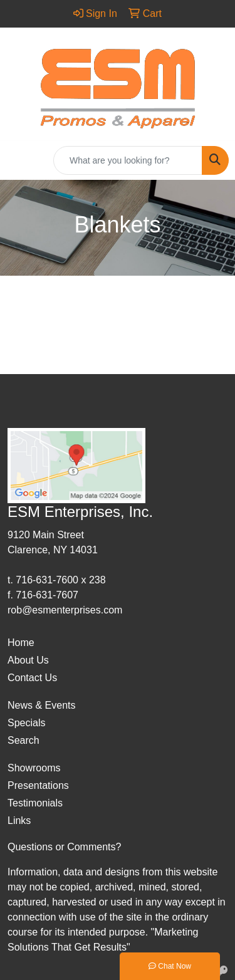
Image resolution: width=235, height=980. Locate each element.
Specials (26, 723)
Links (19, 821)
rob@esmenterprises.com (65, 610)
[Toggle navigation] (19, 160)
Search (23, 740)
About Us (28, 660)
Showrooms (34, 768)
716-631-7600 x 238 (60, 580)
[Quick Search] (128, 160)
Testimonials (35, 803)
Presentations (38, 785)
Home (21, 643)
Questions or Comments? (64, 847)
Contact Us (32, 678)
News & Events (41, 705)
